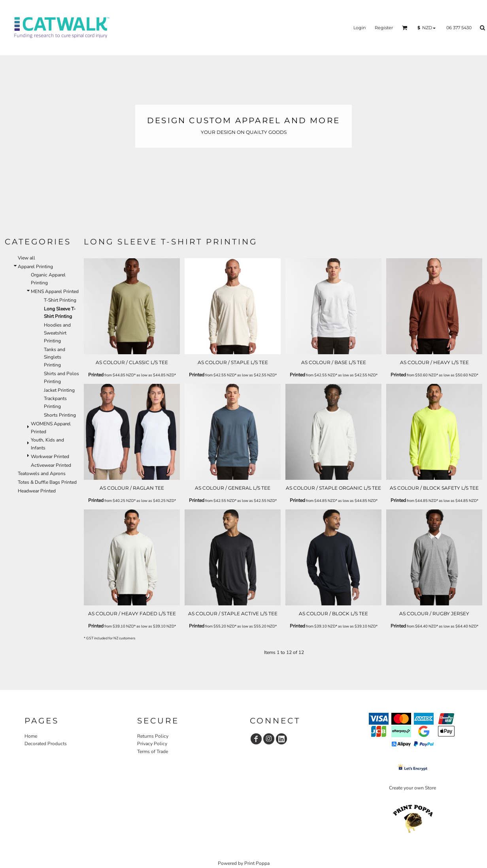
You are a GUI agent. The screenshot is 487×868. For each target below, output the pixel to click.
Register (384, 28)
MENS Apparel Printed (55, 291)
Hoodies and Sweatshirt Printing (57, 333)
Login (360, 28)
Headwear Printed (37, 491)
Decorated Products (46, 744)
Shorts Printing (60, 415)
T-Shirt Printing (60, 300)
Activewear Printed (51, 465)
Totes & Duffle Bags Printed (47, 482)
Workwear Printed (50, 457)
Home (31, 736)
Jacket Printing (59, 390)
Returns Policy (153, 736)
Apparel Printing (35, 267)
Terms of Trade (153, 752)
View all (26, 258)
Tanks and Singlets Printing (55, 357)
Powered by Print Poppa (244, 863)
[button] (405, 28)
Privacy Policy (152, 744)
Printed (96, 375)
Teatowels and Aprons (42, 473)
